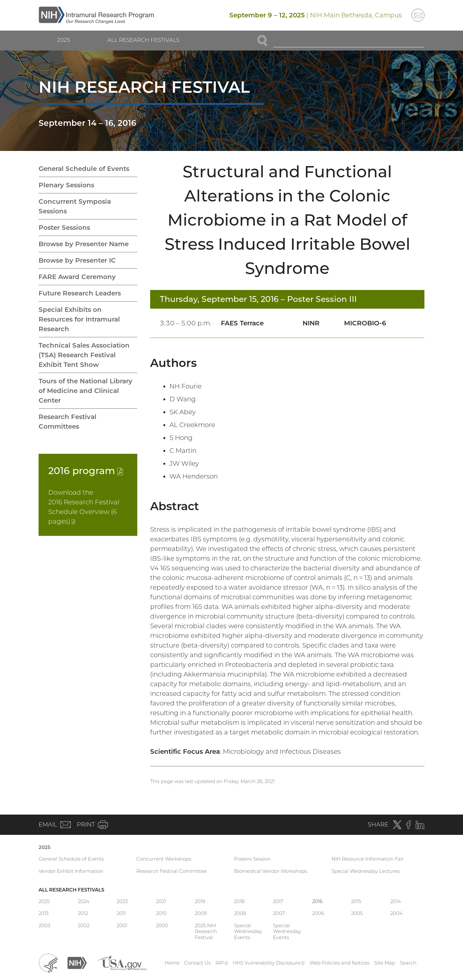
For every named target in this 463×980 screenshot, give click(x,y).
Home (172, 963)
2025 (63, 40)
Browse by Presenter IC (77, 260)
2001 (122, 925)
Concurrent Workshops (164, 859)
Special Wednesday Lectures (366, 871)
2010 (161, 913)
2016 (86, 471)
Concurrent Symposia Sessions (75, 206)
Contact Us (197, 963)
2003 (44, 925)
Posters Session (252, 859)
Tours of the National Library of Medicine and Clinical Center (86, 391)
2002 (84, 925)
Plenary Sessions (66, 185)
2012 (83, 913)
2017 (278, 901)
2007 (279, 913)
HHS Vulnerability (269, 963)
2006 (318, 913)
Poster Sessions (64, 228)
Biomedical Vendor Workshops (271, 871)
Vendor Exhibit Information (71, 871)
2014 (396, 901)
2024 (84, 901)
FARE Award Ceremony (77, 277)
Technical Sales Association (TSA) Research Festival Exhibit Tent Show (84, 355)
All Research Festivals (143, 40)
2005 (357, 913)
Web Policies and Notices (340, 963)
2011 (121, 913)
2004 (396, 913)
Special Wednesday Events (248, 932)
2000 (162, 925)
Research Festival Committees (68, 422)
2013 (44, 913)
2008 (240, 913)
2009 (201, 913)
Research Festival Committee (172, 871)
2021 (161, 901)
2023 (122, 901)
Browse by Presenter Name (84, 244)
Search (408, 963)
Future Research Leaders (80, 293)
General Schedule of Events (84, 169)
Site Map (385, 963)
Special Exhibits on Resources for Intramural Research (79, 319)
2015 (356, 901)
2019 (200, 901)
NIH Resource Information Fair (368, 859)
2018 (239, 901)
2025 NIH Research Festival (206, 932)
